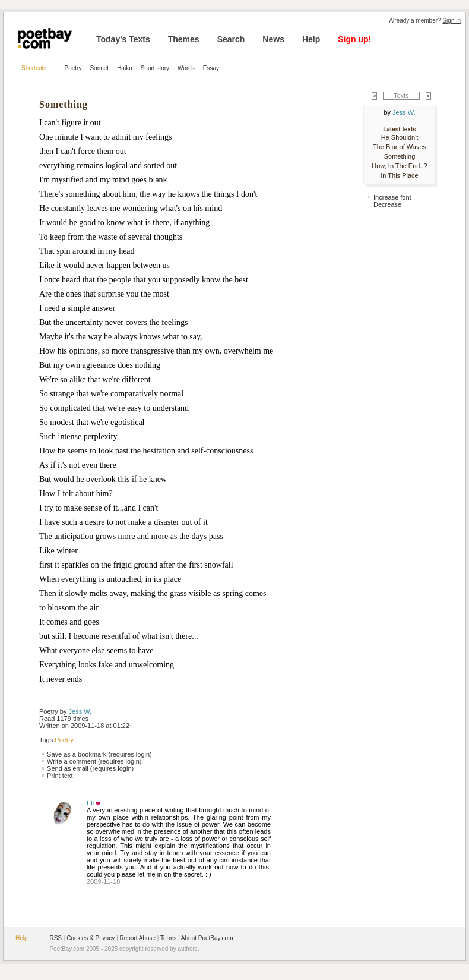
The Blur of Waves (400, 147)
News (273, 39)
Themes (184, 39)
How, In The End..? (399, 166)
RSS (56, 938)
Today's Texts (123, 39)
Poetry (73, 68)
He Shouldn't (400, 137)
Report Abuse (137, 938)
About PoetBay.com (207, 938)
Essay (211, 68)
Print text (60, 776)
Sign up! (354, 39)
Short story (155, 68)
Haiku (125, 68)
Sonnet (99, 68)
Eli (90, 803)
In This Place (399, 175)
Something (400, 156)
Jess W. (80, 711)
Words (186, 68)
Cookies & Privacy (91, 938)
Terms (168, 938)
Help (311, 39)
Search (231, 39)
